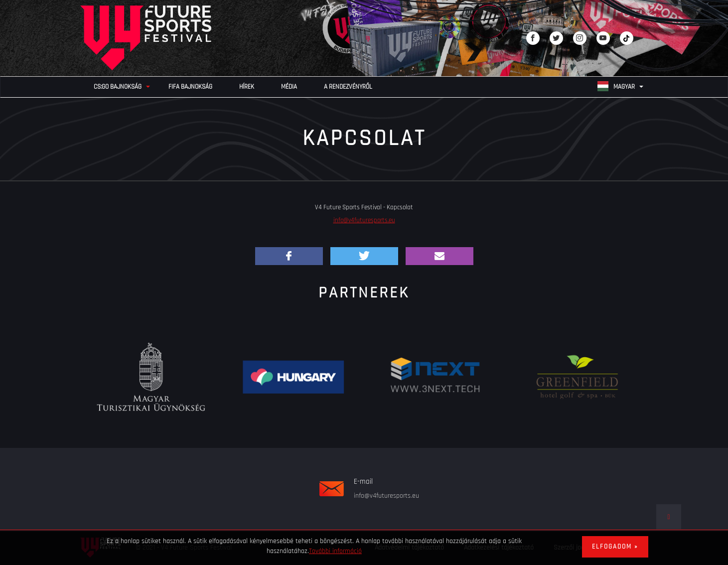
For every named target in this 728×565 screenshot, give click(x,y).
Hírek (247, 87)
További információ (335, 551)
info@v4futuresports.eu (364, 220)
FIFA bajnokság (190, 87)
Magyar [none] (616, 86)
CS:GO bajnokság (118, 87)
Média (289, 87)
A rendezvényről (348, 87)
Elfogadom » (615, 547)
